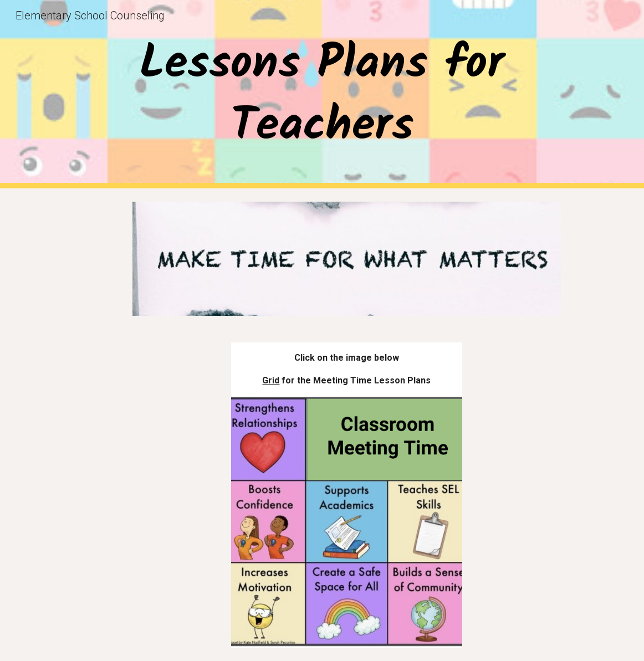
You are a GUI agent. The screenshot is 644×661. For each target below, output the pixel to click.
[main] (322, 94)
